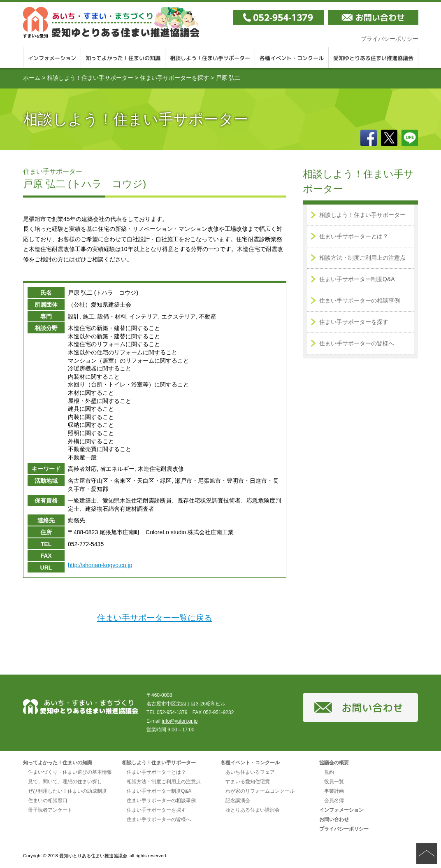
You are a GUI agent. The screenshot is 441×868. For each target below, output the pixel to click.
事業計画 (334, 791)
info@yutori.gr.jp (180, 721)
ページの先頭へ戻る (427, 854)
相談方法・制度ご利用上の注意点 (362, 258)
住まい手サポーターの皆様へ (357, 343)
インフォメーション (52, 58)
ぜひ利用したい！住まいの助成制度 (67, 791)
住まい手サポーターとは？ (354, 236)
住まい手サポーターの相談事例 (360, 300)
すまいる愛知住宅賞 (248, 782)
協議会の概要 (334, 763)
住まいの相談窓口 (48, 801)
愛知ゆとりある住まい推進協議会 (374, 58)
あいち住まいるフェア (250, 772)
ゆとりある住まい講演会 (253, 810)
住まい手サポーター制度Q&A (357, 279)
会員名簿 (334, 801)
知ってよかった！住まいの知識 (123, 58)
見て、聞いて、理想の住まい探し (65, 782)
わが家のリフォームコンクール (260, 791)
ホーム (32, 78)
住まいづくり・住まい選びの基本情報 (70, 772)
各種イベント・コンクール (292, 58)
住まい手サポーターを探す (174, 78)
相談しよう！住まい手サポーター (210, 58)
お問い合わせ (334, 819)
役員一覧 (334, 782)
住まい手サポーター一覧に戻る (155, 618)
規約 (329, 772)
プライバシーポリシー (390, 39)
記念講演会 (238, 801)
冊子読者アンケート (50, 810)
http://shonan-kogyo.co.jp (100, 565)
